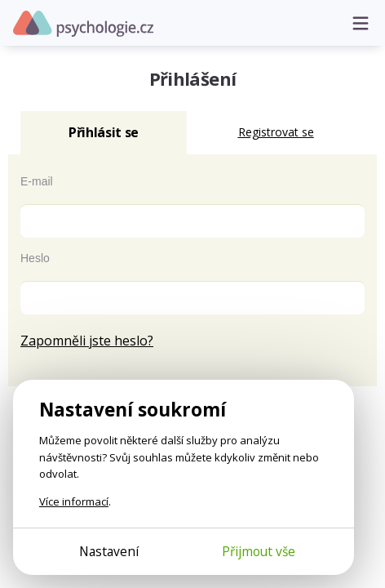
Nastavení (109, 551)
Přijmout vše (259, 551)
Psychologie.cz (83, 24)
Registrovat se (276, 132)
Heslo (35, 258)
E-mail (37, 181)
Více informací (74, 501)
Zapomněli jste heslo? (87, 341)
